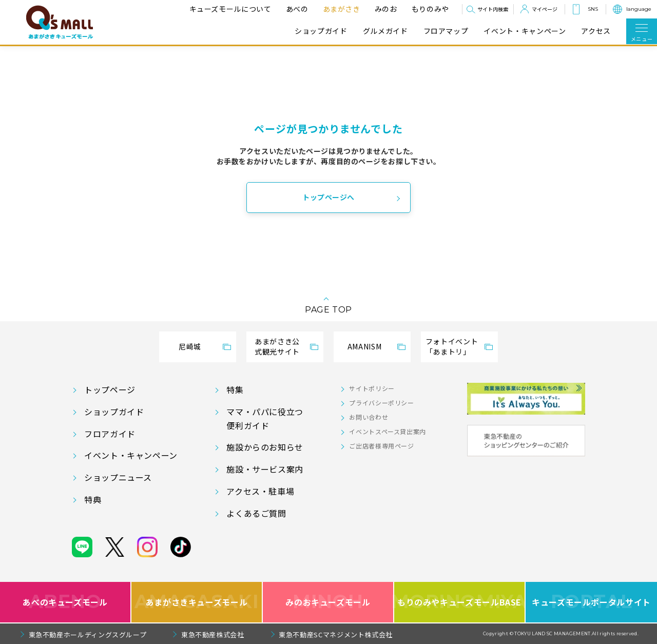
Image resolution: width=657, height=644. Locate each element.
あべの (296, 9)
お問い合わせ (369, 417)
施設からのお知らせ (265, 447)
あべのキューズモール (65, 602)
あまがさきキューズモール (197, 602)
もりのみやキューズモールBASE (460, 602)
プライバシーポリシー (381, 403)
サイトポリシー (372, 388)
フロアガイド (110, 434)
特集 (235, 389)
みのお (384, 9)
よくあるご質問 (256, 513)
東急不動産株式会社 (213, 635)
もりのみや (429, 9)
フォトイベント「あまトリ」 (452, 346)
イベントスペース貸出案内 (388, 431)
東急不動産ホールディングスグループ (88, 635)
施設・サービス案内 (265, 469)
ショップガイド (321, 31)
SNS (593, 9)
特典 (93, 499)
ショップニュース (118, 477)
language (639, 9)
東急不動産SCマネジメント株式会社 (336, 635)
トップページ (110, 389)
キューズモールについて (229, 9)
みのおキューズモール (328, 602)
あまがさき (340, 9)
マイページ (545, 9)
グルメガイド (385, 31)
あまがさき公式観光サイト (277, 346)
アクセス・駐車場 (260, 491)
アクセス (596, 31)
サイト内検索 (493, 9)
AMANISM (364, 346)
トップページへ (328, 197)
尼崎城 (190, 346)
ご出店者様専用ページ (381, 446)
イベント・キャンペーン (525, 31)
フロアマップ (446, 31)
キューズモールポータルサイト (591, 602)
